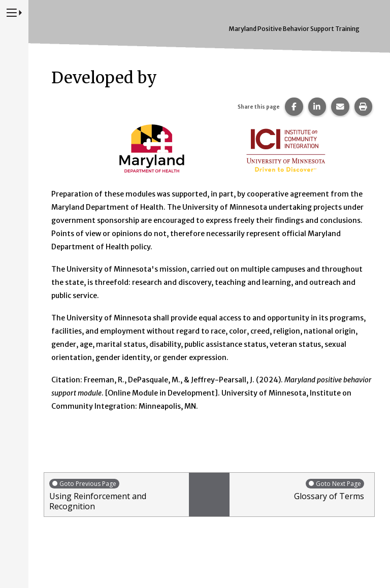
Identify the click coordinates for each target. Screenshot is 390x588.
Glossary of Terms (299, 490)
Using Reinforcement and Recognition (117, 495)
